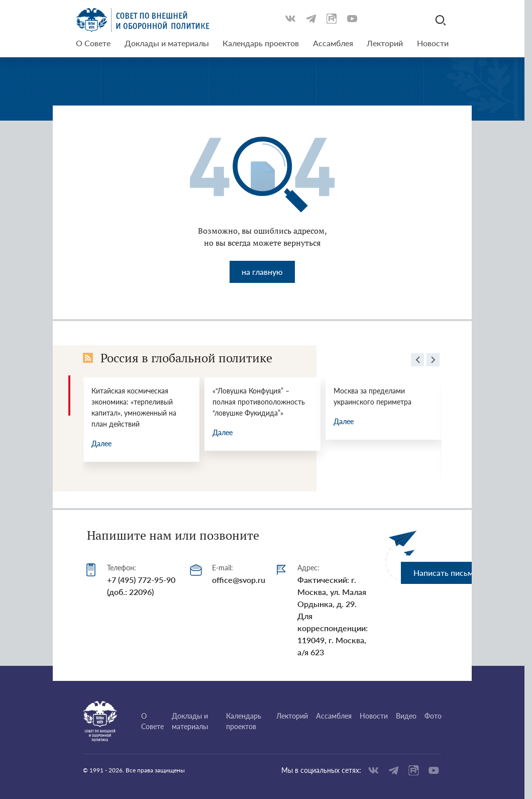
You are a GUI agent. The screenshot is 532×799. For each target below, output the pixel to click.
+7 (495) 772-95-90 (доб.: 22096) (141, 586)
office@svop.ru (239, 580)
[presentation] (417, 361)
